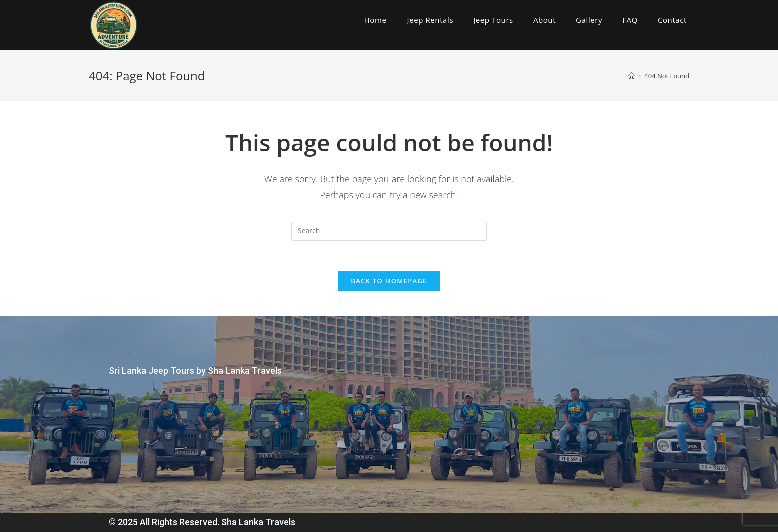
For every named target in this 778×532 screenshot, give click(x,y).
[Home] (632, 76)
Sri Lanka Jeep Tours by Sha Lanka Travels (195, 371)
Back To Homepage (389, 281)
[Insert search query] (389, 231)
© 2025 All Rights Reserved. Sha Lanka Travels (202, 522)
